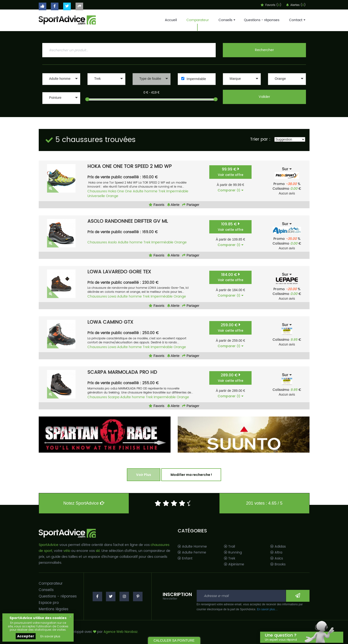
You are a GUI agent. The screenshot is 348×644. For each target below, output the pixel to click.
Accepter (26, 636)
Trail (229, 547)
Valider (264, 97)
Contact (297, 20)
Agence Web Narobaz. (121, 632)
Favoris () (271, 5)
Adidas (278, 547)
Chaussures (97, 191)
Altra (276, 553)
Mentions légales (54, 609)
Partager (191, 205)
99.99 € (231, 172)
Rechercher (264, 50)
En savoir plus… (267, 609)
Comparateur (198, 20)
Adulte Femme (192, 553)
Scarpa (114, 397)
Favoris (157, 205)
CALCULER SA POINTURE (174, 640)
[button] (61, 79)
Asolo (112, 242)
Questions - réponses (262, 20)
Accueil (171, 20)
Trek (162, 191)
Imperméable (196, 79)
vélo (67, 551)
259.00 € (231, 328)
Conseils (226, 20)
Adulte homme (145, 191)
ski (98, 551)
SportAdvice (49, 545)
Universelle (96, 196)
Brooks (278, 564)
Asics (277, 559)
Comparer (231, 190)
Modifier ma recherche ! (191, 475)
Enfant (185, 559)
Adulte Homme (192, 547)
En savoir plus (50, 636)
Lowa (112, 296)
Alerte (173, 205)
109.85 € (231, 227)
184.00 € (231, 277)
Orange (112, 196)
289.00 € (231, 378)
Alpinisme (234, 564)
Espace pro (49, 603)
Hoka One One (120, 191)
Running (233, 553)
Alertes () (296, 5)
